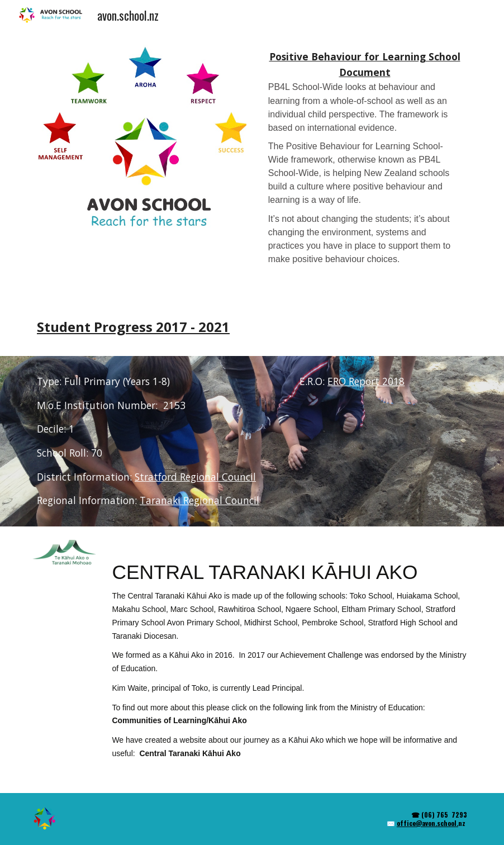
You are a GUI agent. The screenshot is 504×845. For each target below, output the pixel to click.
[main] (365, 165)
